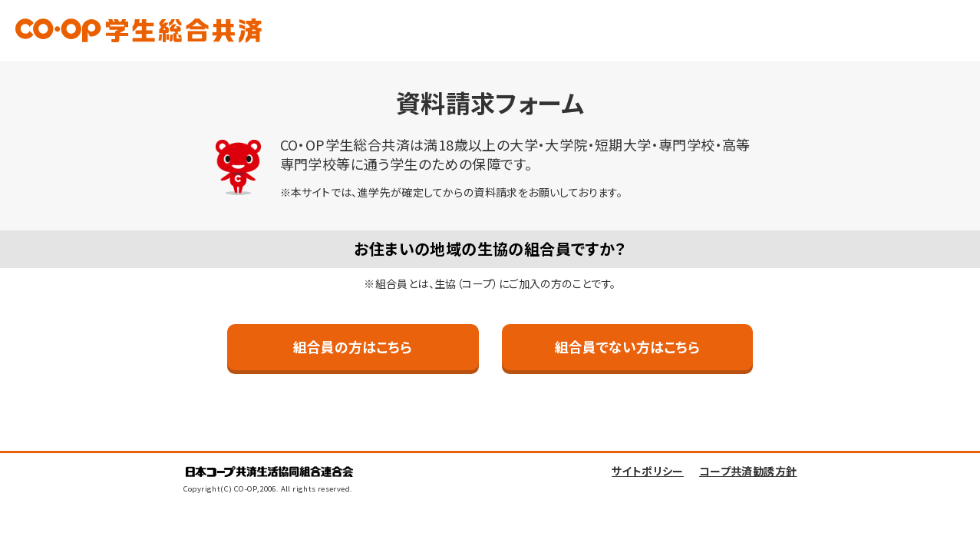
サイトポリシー (648, 472)
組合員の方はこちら (353, 346)
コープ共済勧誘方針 (748, 472)
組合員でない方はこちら (627, 346)
